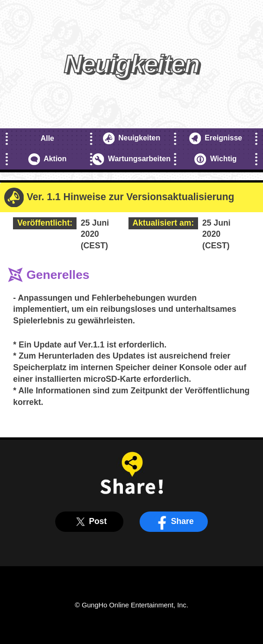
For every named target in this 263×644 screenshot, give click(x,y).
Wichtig (215, 159)
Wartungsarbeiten (131, 159)
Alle (47, 138)
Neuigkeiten (132, 139)
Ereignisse (216, 139)
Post (89, 522)
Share (173, 522)
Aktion (48, 159)
